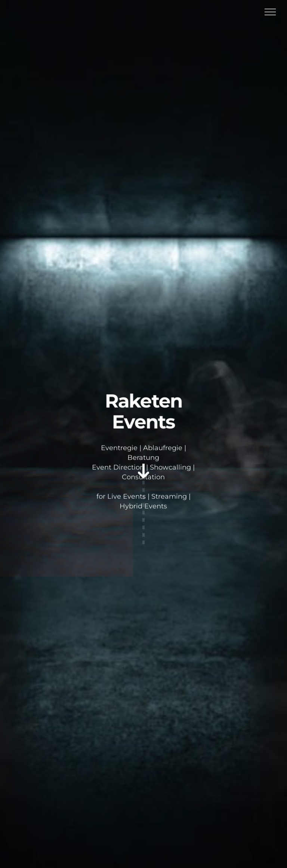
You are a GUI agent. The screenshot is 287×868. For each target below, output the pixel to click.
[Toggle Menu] (270, 12)
